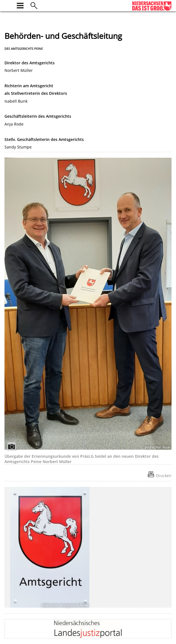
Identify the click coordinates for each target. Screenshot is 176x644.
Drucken (164, 476)
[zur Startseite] (8, 5)
